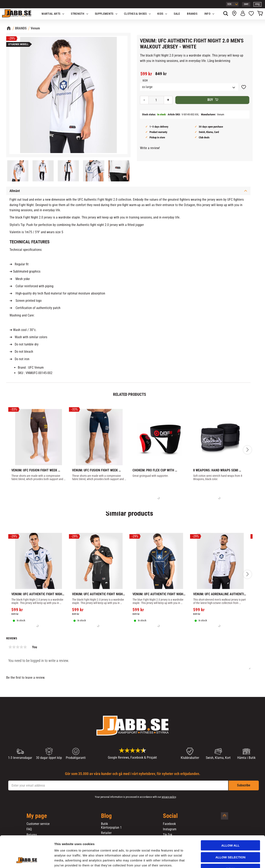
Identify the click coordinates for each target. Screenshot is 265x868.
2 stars (14, 647)
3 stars (18, 647)
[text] (146, 74)
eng (257, 4)
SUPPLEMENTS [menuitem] (104, 14)
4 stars (21, 647)
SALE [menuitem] (177, 14)
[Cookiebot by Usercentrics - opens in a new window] (27, 860)
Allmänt (15, 191)
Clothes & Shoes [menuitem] (135, 14)
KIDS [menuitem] (160, 14)
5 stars (25, 647)
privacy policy (169, 797)
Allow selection (231, 830)
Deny (230, 842)
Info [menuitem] (207, 14)
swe (246, 4)
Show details (217, 860)
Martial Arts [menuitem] (51, 14)
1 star (10, 647)
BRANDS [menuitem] (192, 14)
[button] (251, 14)
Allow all (230, 818)
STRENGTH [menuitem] (78, 14)
